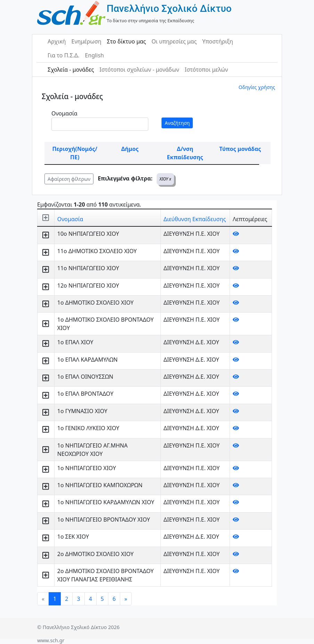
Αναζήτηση (177, 123)
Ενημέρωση (86, 41)
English (94, 55)
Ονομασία (64, 113)
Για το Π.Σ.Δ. (64, 55)
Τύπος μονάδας (240, 149)
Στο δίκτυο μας (126, 41)
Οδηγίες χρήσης (257, 87)
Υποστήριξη (218, 41)
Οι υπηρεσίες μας (174, 41)
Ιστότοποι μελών (206, 70)
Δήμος (130, 149)
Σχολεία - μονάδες (71, 70)
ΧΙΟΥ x (165, 179)
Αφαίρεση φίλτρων (69, 179)
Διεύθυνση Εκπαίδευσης (195, 219)
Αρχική (57, 41)
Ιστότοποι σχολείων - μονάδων (139, 70)
